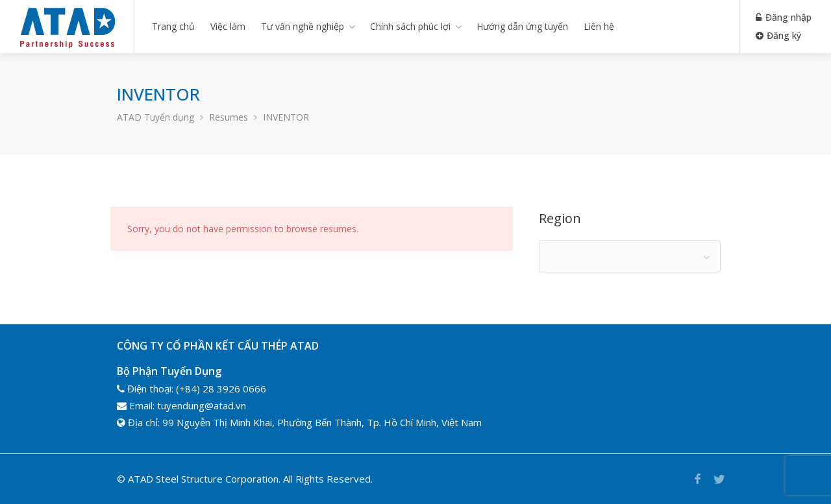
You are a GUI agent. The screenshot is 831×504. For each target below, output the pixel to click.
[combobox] (630, 256)
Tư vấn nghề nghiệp (303, 26)
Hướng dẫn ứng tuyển (522, 26)
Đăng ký (778, 35)
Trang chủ (173, 26)
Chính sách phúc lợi (410, 26)
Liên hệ (599, 26)
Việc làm (228, 26)
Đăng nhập (784, 17)
